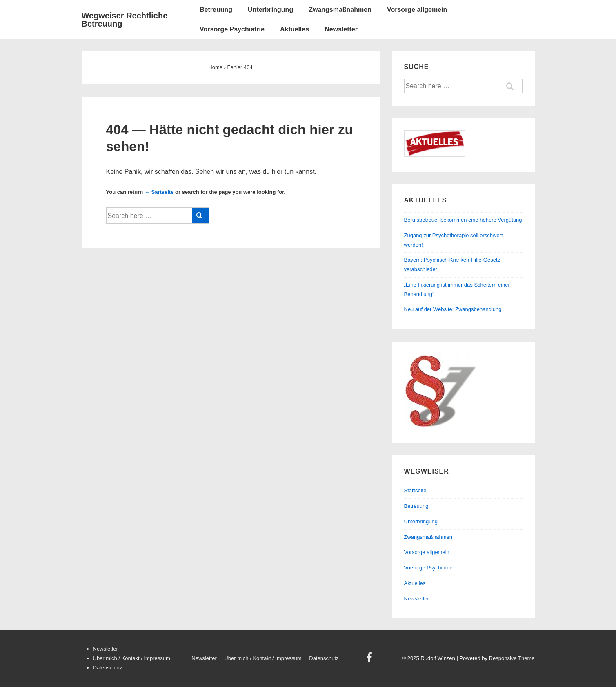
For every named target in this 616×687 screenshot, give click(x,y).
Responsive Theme (512, 658)
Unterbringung (270, 10)
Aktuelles (295, 29)
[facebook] (370, 660)
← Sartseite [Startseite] (159, 192)
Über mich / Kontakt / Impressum (132, 658)
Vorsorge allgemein (417, 10)
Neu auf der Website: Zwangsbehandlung (453, 309)
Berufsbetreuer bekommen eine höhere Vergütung (463, 220)
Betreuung (216, 10)
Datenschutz (108, 668)
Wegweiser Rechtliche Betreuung (125, 20)
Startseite (415, 490)
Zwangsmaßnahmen (340, 10)
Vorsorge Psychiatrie (232, 29)
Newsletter (341, 29)
